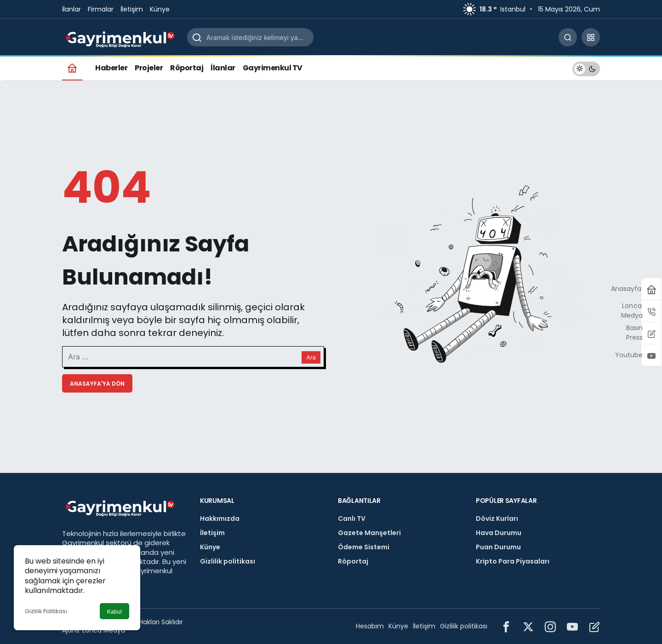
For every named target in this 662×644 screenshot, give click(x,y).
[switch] (586, 68)
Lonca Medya (104, 630)
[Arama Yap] (568, 37)
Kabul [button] (114, 612)
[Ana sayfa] (72, 68)
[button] (591, 37)
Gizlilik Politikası (46, 611)
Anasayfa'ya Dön (97, 384)
